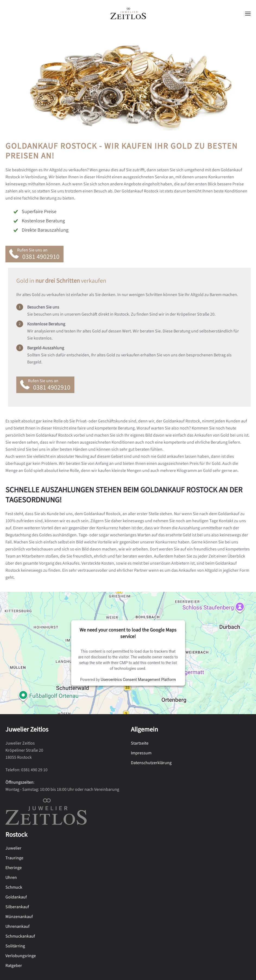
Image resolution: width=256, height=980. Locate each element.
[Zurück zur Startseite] (128, 14)
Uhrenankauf (18, 926)
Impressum (141, 753)
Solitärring (15, 946)
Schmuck (14, 887)
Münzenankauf (19, 917)
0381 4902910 (41, 257)
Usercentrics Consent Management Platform (138, 680)
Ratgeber (14, 966)
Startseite (140, 743)
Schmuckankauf (20, 936)
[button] (248, 14)
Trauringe (14, 858)
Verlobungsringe (21, 956)
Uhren (11, 878)
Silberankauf (17, 907)
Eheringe (14, 868)
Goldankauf (16, 897)
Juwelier (13, 848)
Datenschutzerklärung (151, 763)
